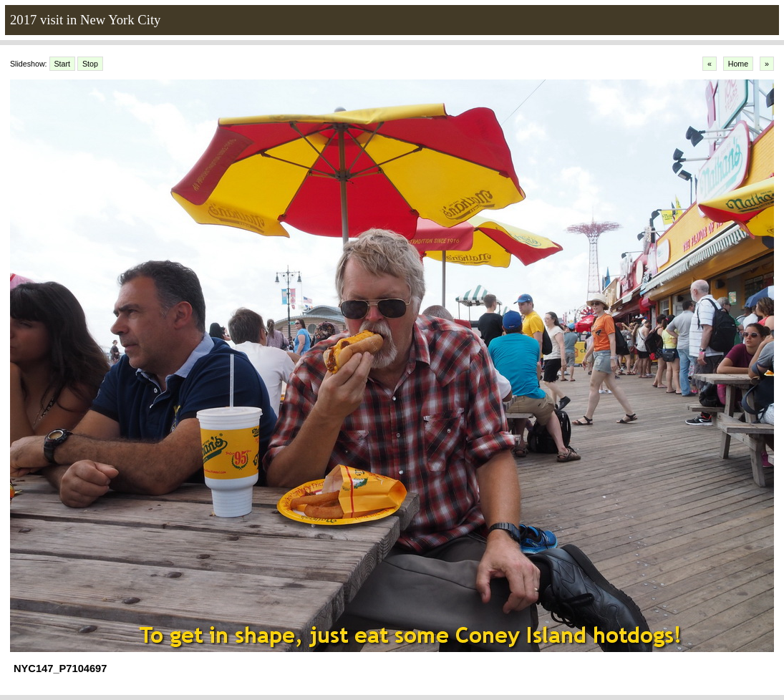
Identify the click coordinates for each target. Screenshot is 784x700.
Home (738, 64)
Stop (90, 64)
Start (63, 64)
